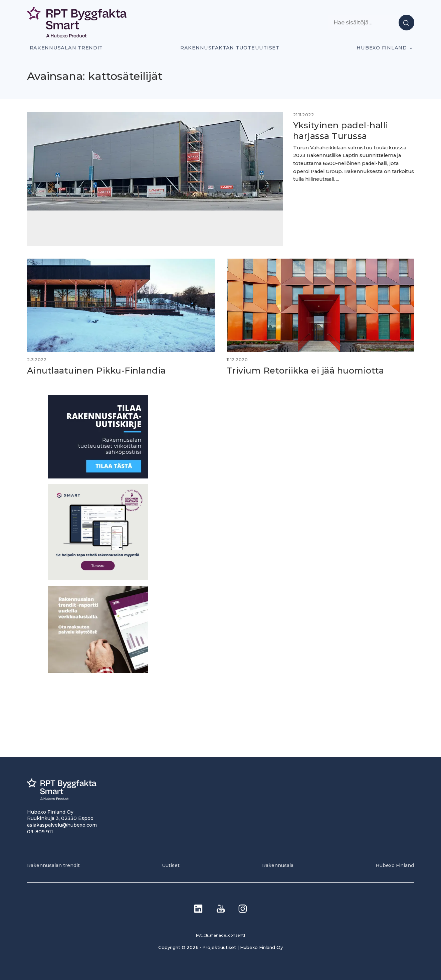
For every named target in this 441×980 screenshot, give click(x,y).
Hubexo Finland (382, 48)
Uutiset (171, 865)
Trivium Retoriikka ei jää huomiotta (307, 369)
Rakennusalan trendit (66, 48)
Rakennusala (278, 865)
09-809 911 (40, 831)
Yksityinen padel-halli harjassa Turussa (340, 130)
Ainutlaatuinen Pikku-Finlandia (98, 369)
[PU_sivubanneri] (98, 671)
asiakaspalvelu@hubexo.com (62, 824)
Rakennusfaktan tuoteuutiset (230, 48)
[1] (98, 476)
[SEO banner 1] (98, 578)
